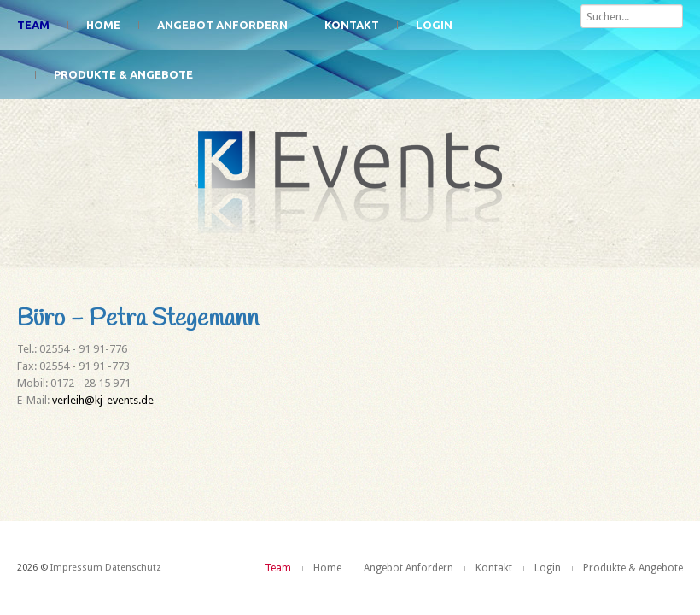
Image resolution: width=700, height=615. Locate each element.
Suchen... (581, 0)
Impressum (76, 568)
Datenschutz (133, 568)
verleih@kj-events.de (103, 400)
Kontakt (352, 25)
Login (434, 25)
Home (103, 25)
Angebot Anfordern (222, 25)
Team (33, 25)
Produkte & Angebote (123, 74)
